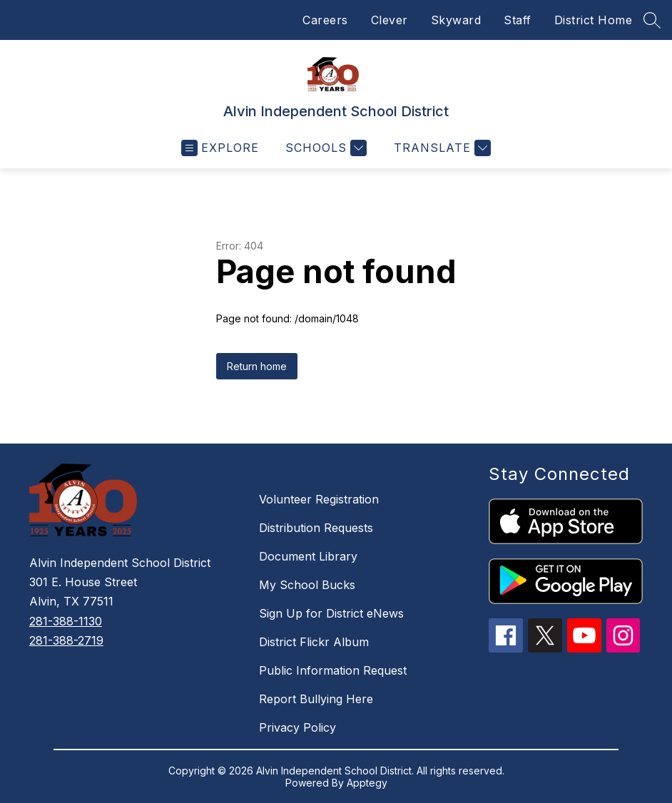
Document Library (308, 556)
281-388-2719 (66, 640)
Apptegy (367, 783)
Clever (390, 20)
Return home (257, 366)
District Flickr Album (314, 642)
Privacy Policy (297, 727)
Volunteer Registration (319, 499)
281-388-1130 (66, 621)
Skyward (456, 20)
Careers (325, 20)
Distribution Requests (316, 528)
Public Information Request (333, 670)
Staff (518, 20)
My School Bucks (307, 585)
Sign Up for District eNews (331, 613)
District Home (594, 20)
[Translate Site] (441, 148)
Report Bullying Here (316, 699)
